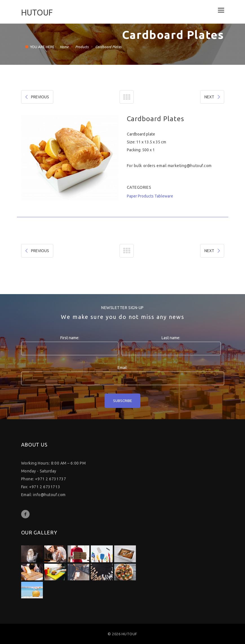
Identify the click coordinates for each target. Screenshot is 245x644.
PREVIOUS (37, 97)
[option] (70, 158)
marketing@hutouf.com (190, 166)
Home (64, 47)
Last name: (171, 338)
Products (82, 47)
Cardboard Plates (108, 47)
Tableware (164, 196)
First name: (70, 338)
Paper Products (140, 196)
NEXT (213, 97)
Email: (123, 368)
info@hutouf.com (49, 495)
